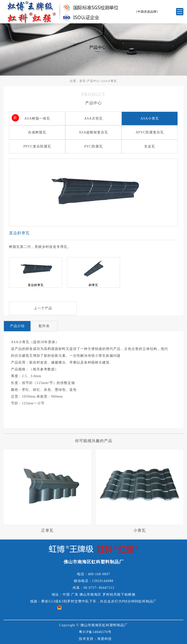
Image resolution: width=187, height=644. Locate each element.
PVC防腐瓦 (93, 146)
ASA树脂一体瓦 (37, 118)
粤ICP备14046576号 (95, 632)
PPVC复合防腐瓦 (37, 146)
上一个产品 (43, 308)
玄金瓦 (150, 146)
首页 (83, 81)
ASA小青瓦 (109, 81)
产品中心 (93, 81)
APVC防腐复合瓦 (150, 132)
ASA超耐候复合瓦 (93, 132)
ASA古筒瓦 (93, 118)
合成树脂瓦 (37, 132)
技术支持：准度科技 (95, 639)
